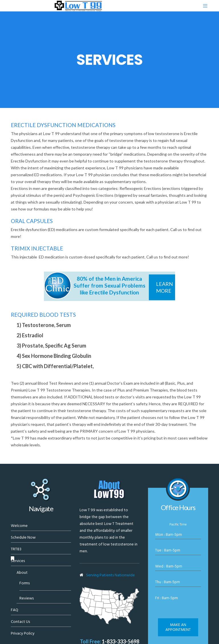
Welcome (19, 526)
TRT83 (16, 549)
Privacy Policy (23, 633)
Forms (25, 583)
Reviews (27, 598)
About (22, 572)
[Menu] (203, 6)
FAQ (15, 610)
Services (18, 561)
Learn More (164, 287)
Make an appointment (178, 627)
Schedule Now (23, 537)
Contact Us (20, 622)
